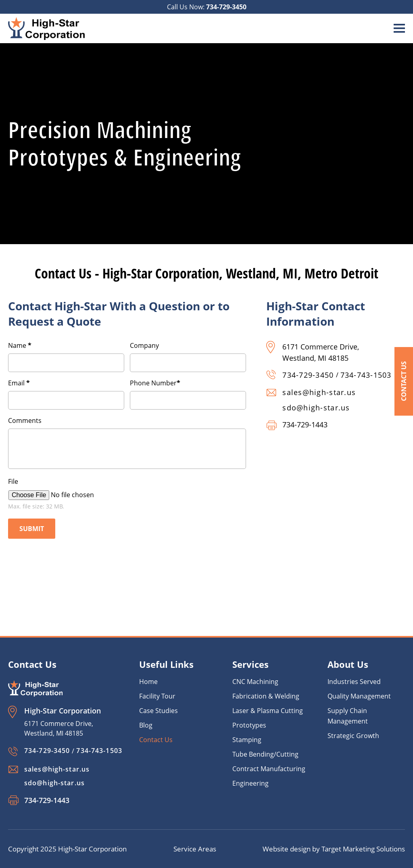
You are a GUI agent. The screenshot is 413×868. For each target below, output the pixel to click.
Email (19, 383)
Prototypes (249, 725)
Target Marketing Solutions (363, 849)
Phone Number (155, 383)
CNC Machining (255, 682)
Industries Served (354, 682)
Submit (32, 529)
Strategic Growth (353, 736)
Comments (25, 420)
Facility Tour (157, 696)
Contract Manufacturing (269, 769)
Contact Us (404, 382)
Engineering (250, 783)
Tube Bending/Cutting (265, 754)
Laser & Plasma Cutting (268, 711)
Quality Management (359, 696)
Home (148, 682)
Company (144, 345)
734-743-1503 (366, 375)
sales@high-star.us (319, 392)
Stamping (247, 740)
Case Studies (159, 711)
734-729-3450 (226, 7)
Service (186, 849)
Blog (146, 725)
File (13, 481)
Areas (207, 849)
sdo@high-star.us (316, 408)
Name (20, 345)
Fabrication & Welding (266, 696)
